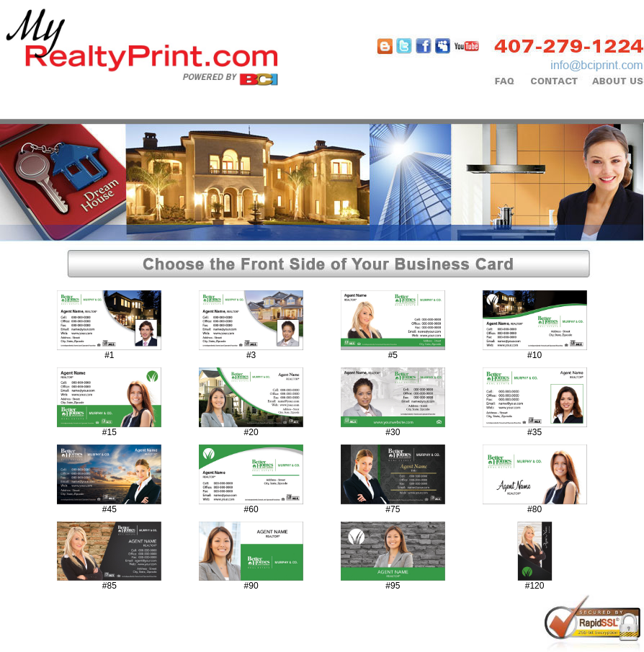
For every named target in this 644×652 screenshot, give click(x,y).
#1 (109, 355)
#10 (535, 355)
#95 (393, 586)
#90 (251, 586)
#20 (251, 432)
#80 (535, 509)
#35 (535, 432)
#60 (251, 509)
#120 (535, 586)
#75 (393, 509)
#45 (109, 509)
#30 (393, 432)
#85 (109, 586)
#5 (393, 355)
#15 (109, 432)
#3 (251, 355)
